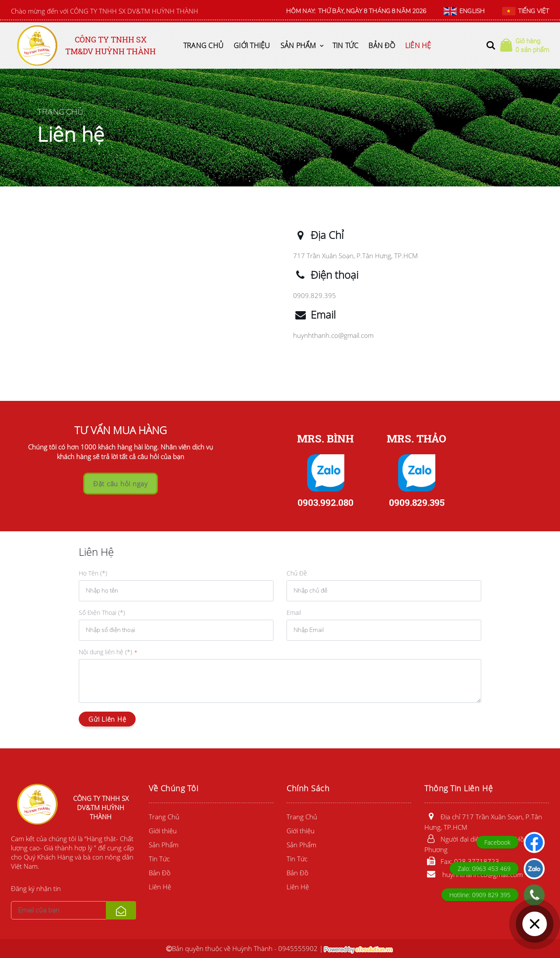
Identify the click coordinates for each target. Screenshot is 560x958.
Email (294, 612)
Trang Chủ (203, 46)
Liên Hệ (418, 46)
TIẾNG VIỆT (526, 11)
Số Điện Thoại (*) (102, 612)
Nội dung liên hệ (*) (105, 652)
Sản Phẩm (298, 46)
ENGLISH (464, 11)
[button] (491, 46)
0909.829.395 (315, 295)
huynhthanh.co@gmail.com (333, 335)
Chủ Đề (297, 573)
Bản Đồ (382, 46)
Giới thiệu (252, 46)
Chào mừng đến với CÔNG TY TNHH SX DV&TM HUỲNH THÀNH (105, 11)
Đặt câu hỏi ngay (121, 484)
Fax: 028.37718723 (462, 861)
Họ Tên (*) (93, 573)
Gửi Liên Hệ (107, 719)
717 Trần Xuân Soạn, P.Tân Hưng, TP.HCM (355, 256)
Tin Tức (346, 46)
